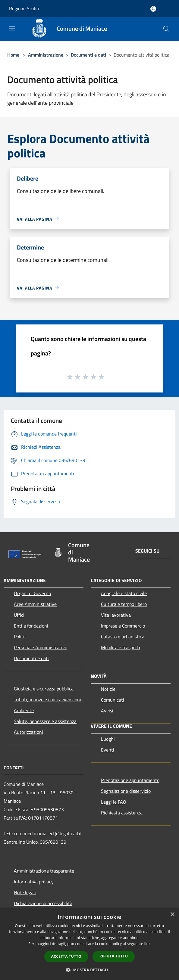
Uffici (19, 615)
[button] (89, 970)
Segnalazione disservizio (126, 791)
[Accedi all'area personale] (153, 9)
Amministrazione (46, 55)
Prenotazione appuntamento (130, 780)
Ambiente (24, 710)
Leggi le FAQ (114, 802)
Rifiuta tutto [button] (114, 956)
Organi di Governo (32, 593)
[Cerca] (166, 29)
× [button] (172, 915)
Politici (21, 637)
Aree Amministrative (35, 604)
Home (13, 55)
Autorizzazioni (28, 732)
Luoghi (108, 739)
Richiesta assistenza (122, 813)
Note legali (25, 892)
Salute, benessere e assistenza (45, 721)
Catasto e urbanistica (123, 637)
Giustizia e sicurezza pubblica (44, 689)
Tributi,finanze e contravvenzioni (47, 699)
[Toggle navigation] (12, 28)
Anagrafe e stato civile (124, 593)
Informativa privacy (34, 882)
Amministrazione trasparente (44, 871)
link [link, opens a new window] (148, 944)
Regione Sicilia (24, 8)
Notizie (108, 689)
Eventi (108, 750)
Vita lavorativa (116, 615)
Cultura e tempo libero (124, 604)
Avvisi (107, 711)
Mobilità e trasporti (121, 647)
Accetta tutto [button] (66, 956)
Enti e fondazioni (31, 626)
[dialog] (89, 944)
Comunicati (113, 700)
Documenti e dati (88, 55)
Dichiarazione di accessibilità (43, 903)
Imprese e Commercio (123, 626)
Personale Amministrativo (41, 647)
